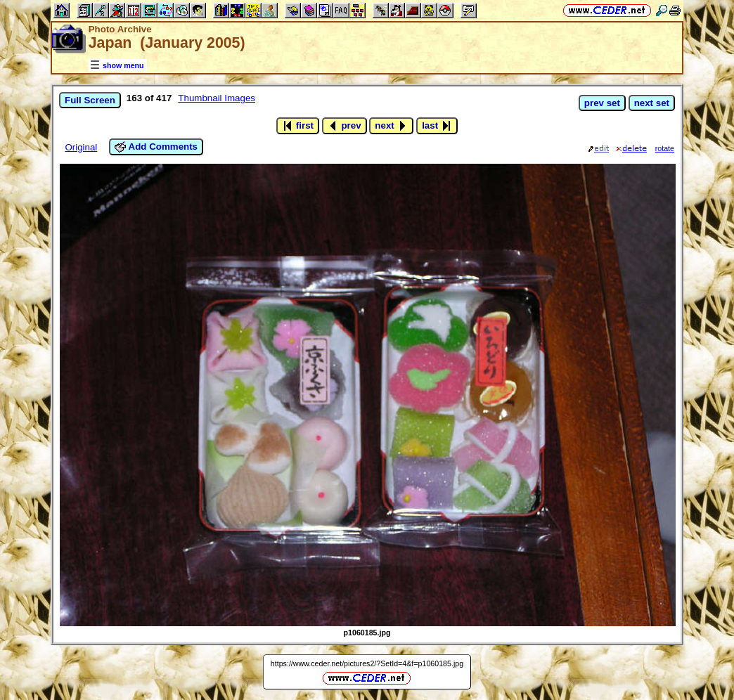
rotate (665, 148)
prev (345, 126)
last (437, 126)
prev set (602, 103)
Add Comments (156, 147)
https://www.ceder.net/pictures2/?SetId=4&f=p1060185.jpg (367, 663)
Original (81, 147)
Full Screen (90, 100)
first (298, 126)
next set (652, 103)
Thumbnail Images (217, 98)
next (391, 126)
